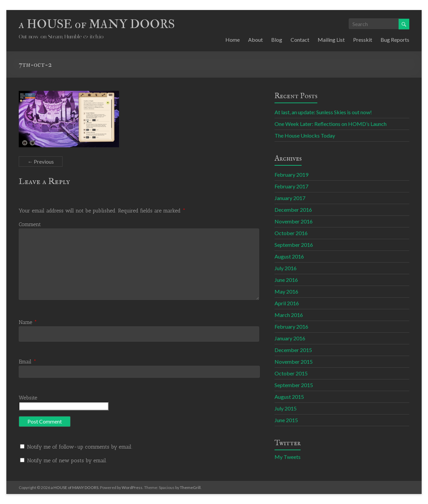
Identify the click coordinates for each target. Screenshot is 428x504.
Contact (300, 40)
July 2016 (286, 268)
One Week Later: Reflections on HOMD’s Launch (331, 124)
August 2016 (289, 256)
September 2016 (294, 245)
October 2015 (291, 373)
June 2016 (286, 280)
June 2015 (286, 420)
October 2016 (291, 233)
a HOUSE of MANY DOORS (97, 24)
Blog (277, 40)
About (255, 40)
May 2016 (286, 291)
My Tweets (288, 457)
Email (28, 362)
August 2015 (289, 397)
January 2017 (290, 198)
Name (28, 322)
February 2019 (291, 175)
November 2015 (294, 362)
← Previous (41, 161)
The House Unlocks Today (305, 135)
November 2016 (294, 221)
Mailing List (331, 40)
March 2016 (289, 315)
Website (28, 398)
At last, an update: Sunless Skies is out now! (323, 112)
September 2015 (294, 385)
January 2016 (290, 338)
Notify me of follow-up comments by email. (80, 447)
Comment (30, 224)
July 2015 (286, 408)
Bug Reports (395, 40)
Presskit (363, 40)
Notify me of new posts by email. (67, 460)
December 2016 (293, 210)
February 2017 (291, 186)
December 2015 (293, 350)
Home (233, 40)
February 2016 (291, 326)
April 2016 (287, 303)
